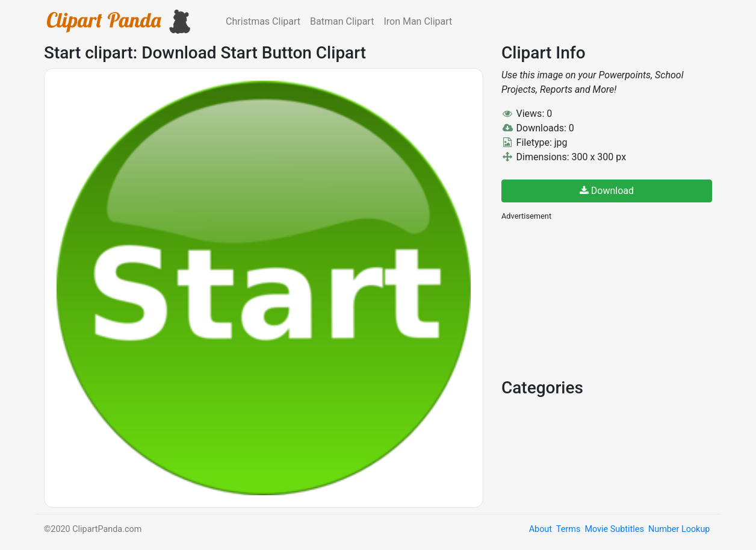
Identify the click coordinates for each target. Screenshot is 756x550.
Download (607, 191)
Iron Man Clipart (418, 21)
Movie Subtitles (614, 529)
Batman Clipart (342, 21)
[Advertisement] (592, 298)
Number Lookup (679, 529)
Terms (568, 529)
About (541, 529)
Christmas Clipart (263, 21)
